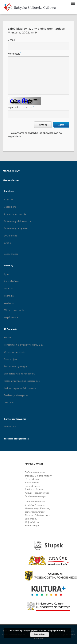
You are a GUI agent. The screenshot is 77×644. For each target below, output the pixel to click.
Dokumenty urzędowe (16, 228)
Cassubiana (10, 207)
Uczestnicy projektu (15, 352)
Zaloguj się (10, 426)
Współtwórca (11, 317)
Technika (9, 296)
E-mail (12, 40)
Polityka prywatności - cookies (20, 388)
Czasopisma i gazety (15, 214)
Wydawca (9, 303)
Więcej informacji (57, 631)
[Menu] (73, 3)
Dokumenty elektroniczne (18, 221)
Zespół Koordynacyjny (16, 366)
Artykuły (8, 199)
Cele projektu (11, 359)
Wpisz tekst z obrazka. (21, 107)
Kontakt (8, 337)
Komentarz (15, 54)
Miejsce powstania (14, 310)
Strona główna (11, 180)
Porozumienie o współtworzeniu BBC (24, 345)
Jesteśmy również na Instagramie (22, 381)
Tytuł (7, 274)
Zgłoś (61, 125)
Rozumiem (39, 634)
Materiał (9, 288)
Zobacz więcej (12, 254)
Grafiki (8, 243)
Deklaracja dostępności (17, 395)
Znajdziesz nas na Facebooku (20, 374)
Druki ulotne (11, 236)
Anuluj (43, 125)
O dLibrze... (10, 402)
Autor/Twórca (11, 281)
